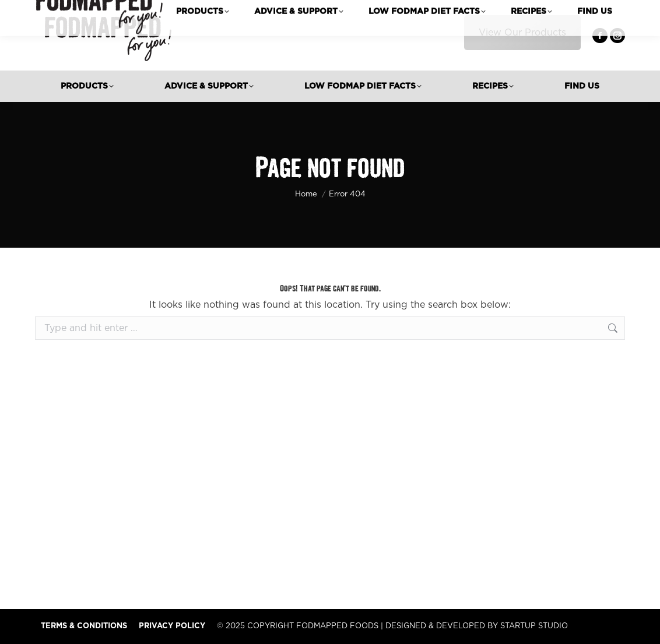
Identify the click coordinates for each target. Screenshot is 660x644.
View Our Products (522, 33)
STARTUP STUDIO (534, 626)
